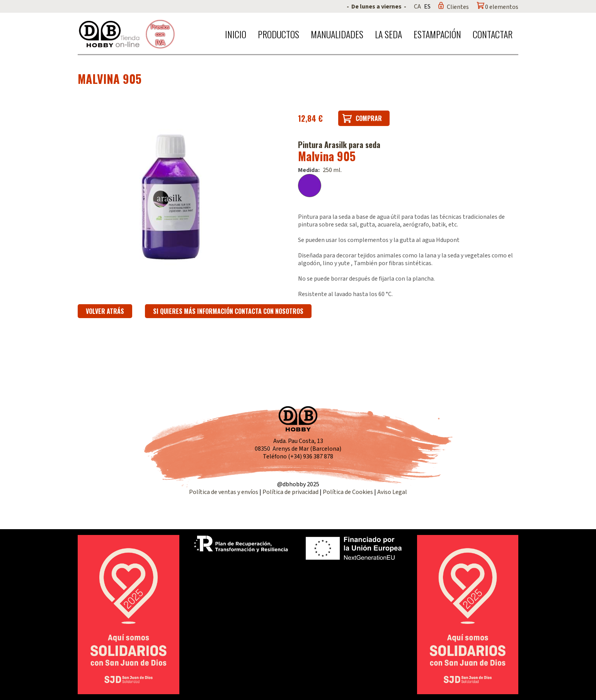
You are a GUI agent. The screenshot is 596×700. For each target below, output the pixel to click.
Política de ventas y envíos (224, 492)
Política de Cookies (348, 492)
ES (427, 7)
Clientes (458, 7)
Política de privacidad (291, 492)
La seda (388, 34)
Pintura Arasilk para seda (339, 145)
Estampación (437, 34)
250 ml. (332, 170)
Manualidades (337, 34)
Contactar (493, 34)
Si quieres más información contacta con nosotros (228, 311)
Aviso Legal (392, 492)
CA (417, 7)
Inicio (236, 34)
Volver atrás (105, 311)
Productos (278, 34)
